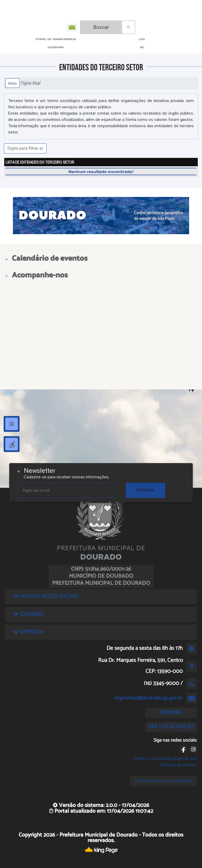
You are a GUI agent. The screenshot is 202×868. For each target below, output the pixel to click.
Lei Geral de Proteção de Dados (163, 781)
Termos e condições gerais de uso (165, 759)
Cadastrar (145, 490)
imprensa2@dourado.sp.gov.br (149, 698)
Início (12, 83)
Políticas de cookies (178, 765)
